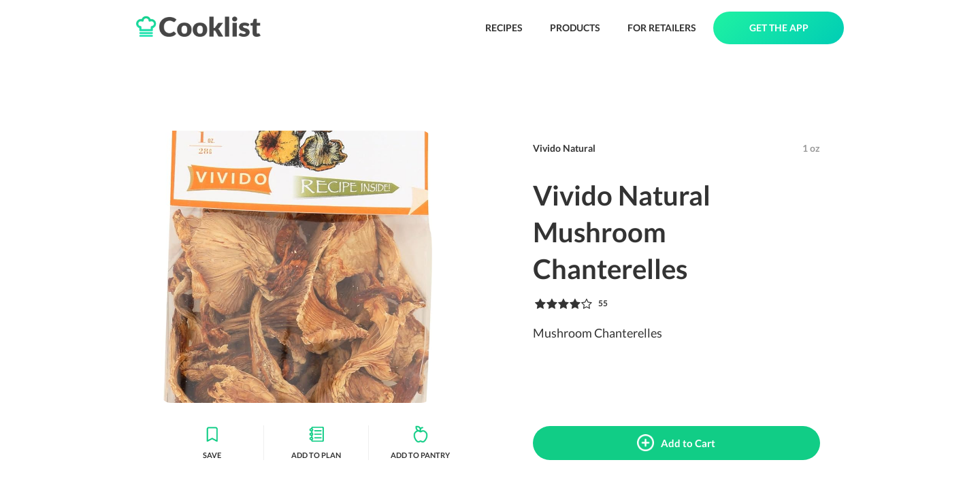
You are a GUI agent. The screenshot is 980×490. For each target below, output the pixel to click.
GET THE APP (779, 28)
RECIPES (504, 28)
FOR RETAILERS (662, 28)
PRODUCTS (575, 28)
